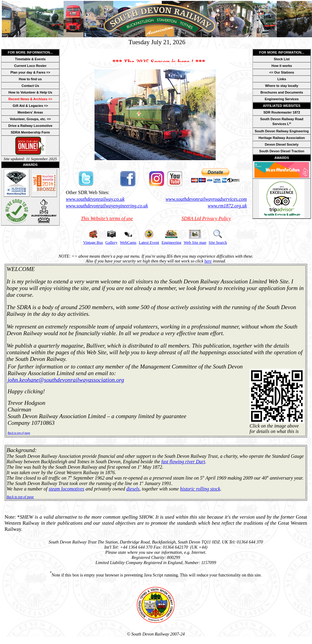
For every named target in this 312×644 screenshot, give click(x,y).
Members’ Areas (30, 112)
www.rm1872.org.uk (227, 206)
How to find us (30, 79)
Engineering (171, 242)
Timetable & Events (30, 59)
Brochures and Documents (282, 92)
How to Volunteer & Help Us (30, 92)
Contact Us (30, 86)
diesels (133, 489)
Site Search (218, 242)
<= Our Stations (282, 72)
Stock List (282, 59)
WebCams (128, 242)
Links (282, 79)
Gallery (111, 242)
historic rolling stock (200, 489)
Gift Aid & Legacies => (30, 106)
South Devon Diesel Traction (282, 151)
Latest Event (149, 242)
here (208, 261)
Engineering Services (282, 99)
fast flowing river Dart (183, 462)
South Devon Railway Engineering (282, 131)
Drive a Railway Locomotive (30, 126)
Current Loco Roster (30, 66)
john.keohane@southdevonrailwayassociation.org (66, 380)
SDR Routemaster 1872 (282, 112)
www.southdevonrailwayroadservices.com (206, 199)
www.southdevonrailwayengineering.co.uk (107, 206)
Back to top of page (19, 433)
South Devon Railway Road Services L (282, 121)
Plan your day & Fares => (30, 72)
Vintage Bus (93, 242)
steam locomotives (67, 489)
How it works (282, 66)
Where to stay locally (282, 86)
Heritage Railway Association (282, 138)
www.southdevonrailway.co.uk (95, 199)
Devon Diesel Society (282, 144)
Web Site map (195, 242)
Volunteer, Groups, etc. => (30, 119)
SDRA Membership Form (30, 132)
